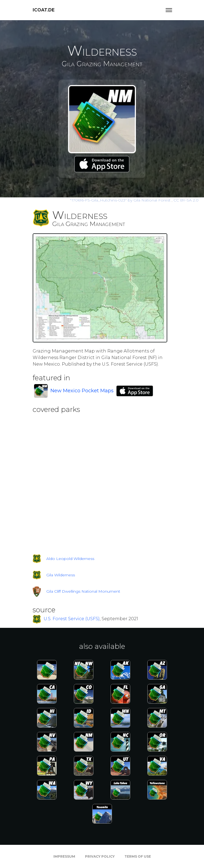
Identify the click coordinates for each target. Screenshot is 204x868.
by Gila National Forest (121, 200)
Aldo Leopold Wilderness (70, 559)
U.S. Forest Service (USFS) (72, 619)
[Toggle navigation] (169, 10)
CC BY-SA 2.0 (186, 200)
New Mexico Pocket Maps (82, 391)
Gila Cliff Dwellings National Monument (83, 591)
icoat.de (44, 10)
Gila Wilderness (61, 575)
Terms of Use (138, 856)
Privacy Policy (100, 856)
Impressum (64, 856)
